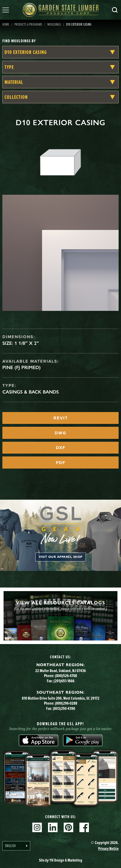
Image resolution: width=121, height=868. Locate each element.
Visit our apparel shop (61, 557)
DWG (60, 433)
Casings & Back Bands (31, 392)
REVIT (61, 418)
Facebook (84, 827)
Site (61, 860)
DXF (61, 448)
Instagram (37, 827)
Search (115, 10)
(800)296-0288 (66, 703)
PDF (61, 463)
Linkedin (53, 827)
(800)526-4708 (66, 676)
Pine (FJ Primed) (22, 367)
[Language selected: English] (16, 846)
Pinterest (68, 827)
